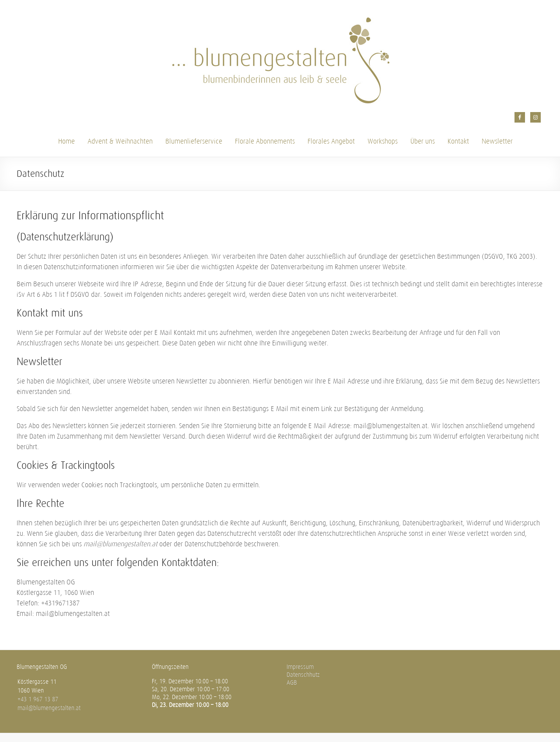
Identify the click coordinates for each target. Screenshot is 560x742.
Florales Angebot (331, 141)
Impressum (300, 667)
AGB (292, 683)
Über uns (423, 141)
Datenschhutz (303, 675)
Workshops (383, 141)
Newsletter (497, 141)
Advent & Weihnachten (120, 141)
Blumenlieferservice (194, 141)
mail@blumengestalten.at (49, 708)
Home (66, 141)
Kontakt (458, 141)
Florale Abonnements (265, 141)
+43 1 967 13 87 (38, 699)
